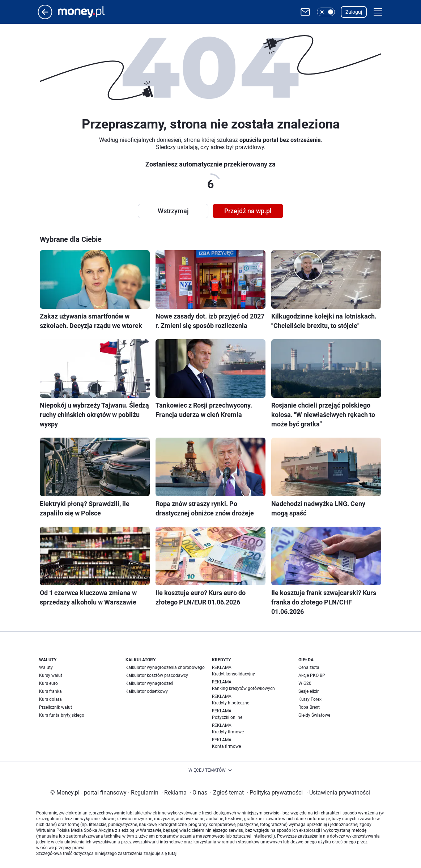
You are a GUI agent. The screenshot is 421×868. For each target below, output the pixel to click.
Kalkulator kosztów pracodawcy (157, 675)
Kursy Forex (310, 699)
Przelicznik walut (56, 707)
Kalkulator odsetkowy (147, 691)
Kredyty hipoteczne (231, 703)
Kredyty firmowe (228, 732)
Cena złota (309, 667)
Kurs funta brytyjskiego (62, 715)
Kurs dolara (50, 699)
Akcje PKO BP (312, 675)
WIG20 (305, 683)
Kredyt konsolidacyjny (233, 674)
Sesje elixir (309, 691)
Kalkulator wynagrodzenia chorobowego (165, 667)
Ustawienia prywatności (338, 793)
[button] (326, 12)
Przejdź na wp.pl (248, 211)
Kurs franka (50, 691)
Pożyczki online (227, 717)
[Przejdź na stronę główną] (45, 17)
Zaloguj (354, 12)
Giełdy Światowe (314, 715)
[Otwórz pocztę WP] (305, 12)
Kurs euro (48, 683)
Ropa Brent (309, 707)
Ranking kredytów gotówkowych (243, 688)
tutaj (172, 854)
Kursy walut (51, 675)
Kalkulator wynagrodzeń (149, 683)
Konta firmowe (226, 746)
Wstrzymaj (173, 211)
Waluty (46, 667)
